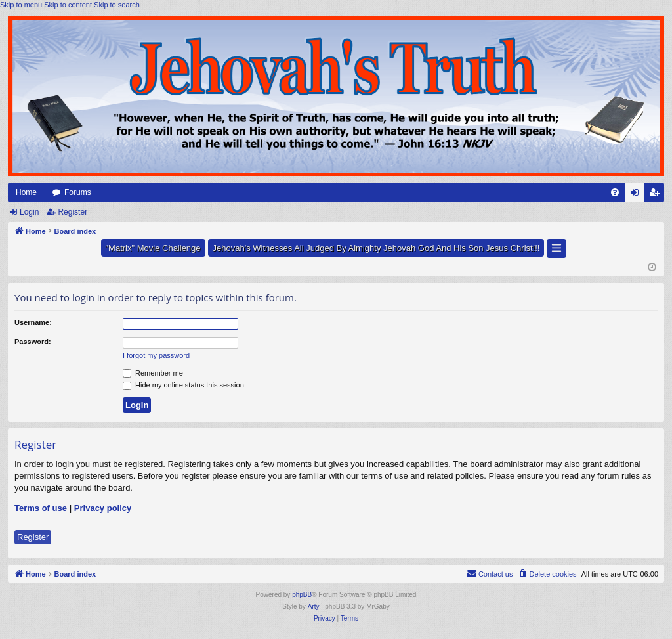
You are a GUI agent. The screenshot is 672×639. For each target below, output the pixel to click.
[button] (556, 249)
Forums (78, 192)
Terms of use (41, 508)
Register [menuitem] (657, 195)
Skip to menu (21, 5)
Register (73, 212)
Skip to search (117, 5)
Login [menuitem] (638, 195)
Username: (33, 322)
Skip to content (68, 5)
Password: (33, 342)
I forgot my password (156, 355)
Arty (314, 606)
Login (29, 212)
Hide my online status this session (183, 385)
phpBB (302, 595)
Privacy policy (103, 508)
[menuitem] (615, 192)
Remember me (153, 373)
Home (26, 192)
